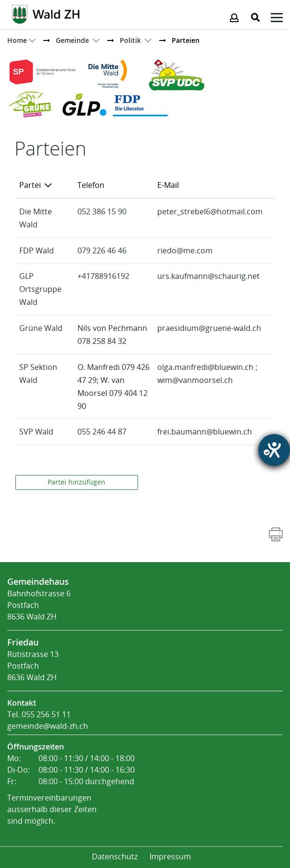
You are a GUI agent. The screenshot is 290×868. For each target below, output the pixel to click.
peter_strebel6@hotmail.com (210, 212)
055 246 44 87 (102, 432)
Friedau (23, 642)
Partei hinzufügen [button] (76, 482)
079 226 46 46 (102, 251)
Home (17, 40)
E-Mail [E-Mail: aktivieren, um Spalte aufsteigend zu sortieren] (168, 185)
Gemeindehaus (38, 581)
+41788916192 (103, 276)
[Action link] (46, 13)
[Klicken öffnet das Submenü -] (277, 19)
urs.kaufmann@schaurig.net (208, 276)
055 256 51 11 (46, 715)
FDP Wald (37, 251)
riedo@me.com (185, 251)
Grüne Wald (41, 328)
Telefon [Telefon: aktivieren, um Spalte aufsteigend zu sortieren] (91, 185)
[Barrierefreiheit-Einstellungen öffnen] (274, 450)
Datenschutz (115, 857)
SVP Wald (36, 432)
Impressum (170, 857)
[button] (72, 40)
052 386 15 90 (102, 212)
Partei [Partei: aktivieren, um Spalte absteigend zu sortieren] (30, 185)
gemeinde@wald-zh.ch (48, 726)
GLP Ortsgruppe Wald (40, 289)
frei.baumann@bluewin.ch (205, 432)
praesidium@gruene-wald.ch (209, 328)
